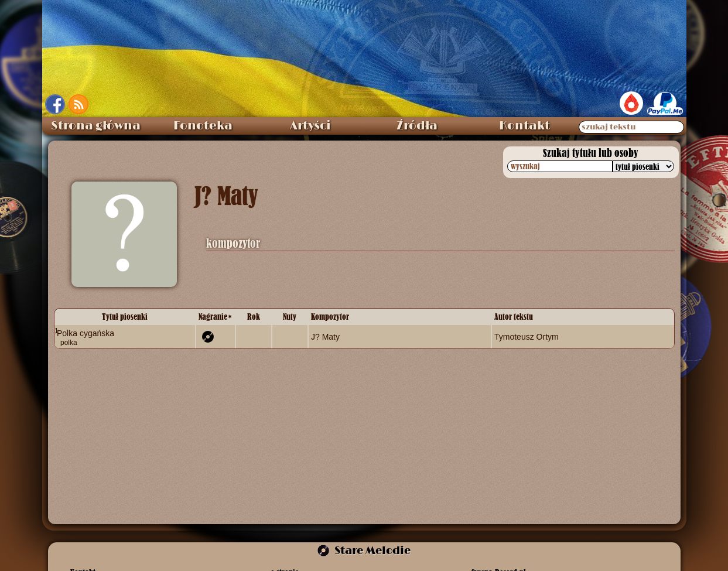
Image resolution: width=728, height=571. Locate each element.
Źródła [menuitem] (417, 126)
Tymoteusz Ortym (527, 337)
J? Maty (325, 337)
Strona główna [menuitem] (96, 126)
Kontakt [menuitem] (524, 126)
